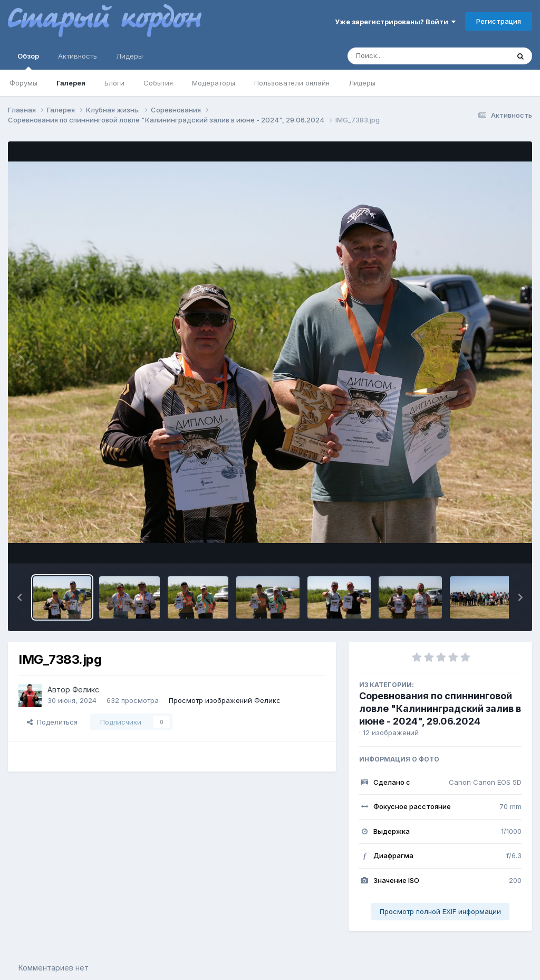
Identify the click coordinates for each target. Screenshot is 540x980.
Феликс (86, 689)
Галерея (71, 83)
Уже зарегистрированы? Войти (395, 22)
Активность (78, 56)
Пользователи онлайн (292, 83)
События (158, 83)
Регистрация (499, 21)
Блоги (114, 83)
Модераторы (214, 83)
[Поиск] (408, 56)
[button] (20, 597)
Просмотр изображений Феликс (225, 700)
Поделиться (52, 722)
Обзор (28, 61)
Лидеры (362, 83)
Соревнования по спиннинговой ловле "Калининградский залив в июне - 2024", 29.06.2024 (440, 708)
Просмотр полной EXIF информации (440, 911)
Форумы (23, 83)
